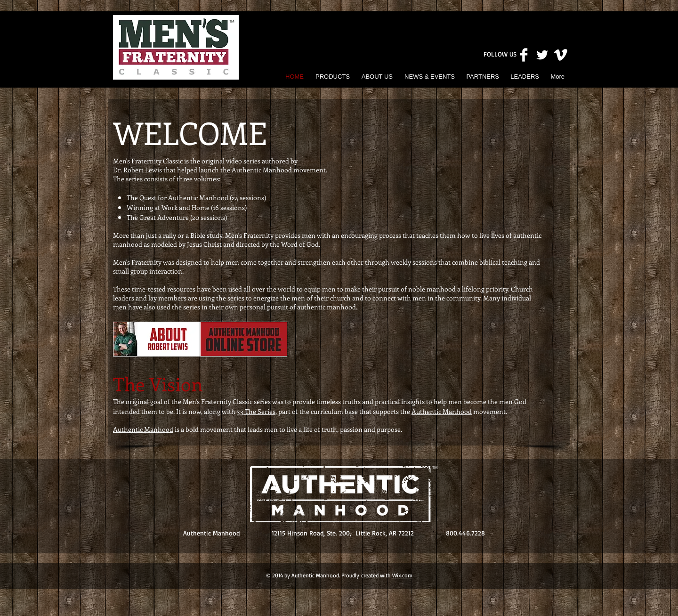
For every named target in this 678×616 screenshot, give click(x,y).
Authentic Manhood (442, 411)
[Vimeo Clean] (561, 55)
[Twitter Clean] (542, 55)
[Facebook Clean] (524, 55)
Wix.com (402, 575)
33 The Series (256, 411)
